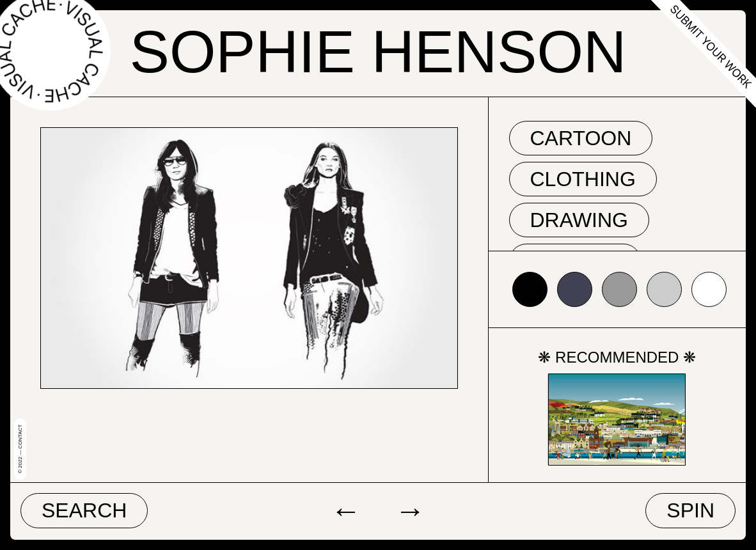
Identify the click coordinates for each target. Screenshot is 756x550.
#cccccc (664, 289)
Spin (690, 510)
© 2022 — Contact (20, 449)
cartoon (581, 138)
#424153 (575, 289)
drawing (579, 220)
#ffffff (709, 289)
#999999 (619, 289)
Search (84, 510)
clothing (583, 179)
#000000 (530, 289)
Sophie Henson (378, 52)
